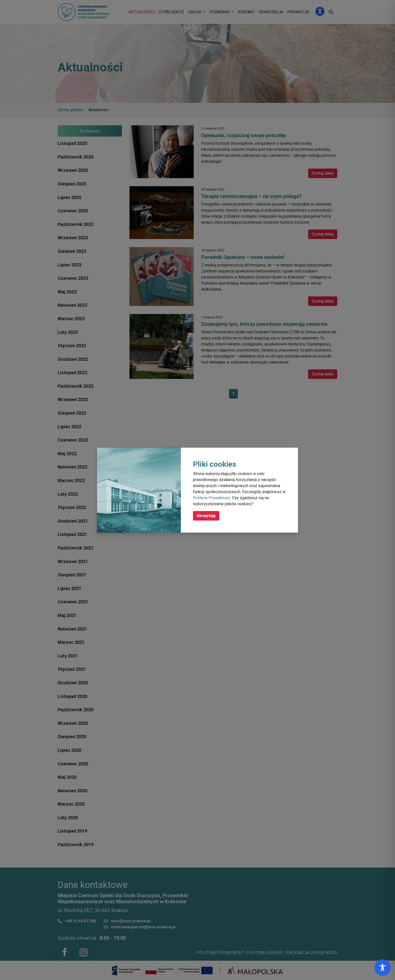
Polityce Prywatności (212, 498)
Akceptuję (206, 516)
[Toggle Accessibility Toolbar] (383, 968)
